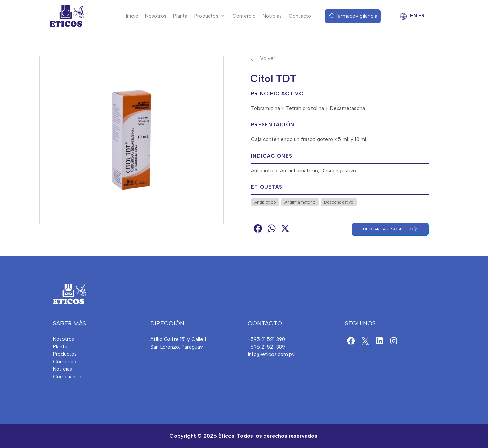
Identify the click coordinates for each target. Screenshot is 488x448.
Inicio (132, 16)
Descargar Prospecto (390, 229)
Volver (268, 58)
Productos (210, 16)
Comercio (244, 16)
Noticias (272, 16)
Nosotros (156, 16)
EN (414, 16)
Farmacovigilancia (357, 16)
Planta (180, 16)
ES (421, 16)
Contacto (300, 16)
